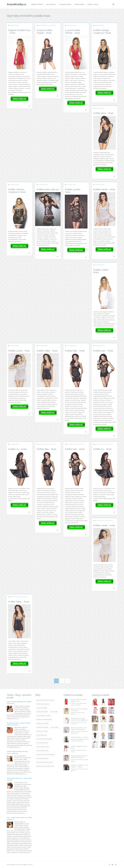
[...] (18, 719)
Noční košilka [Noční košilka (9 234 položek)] (55, 727)
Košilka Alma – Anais (103, 113)
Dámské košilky (37, 4)
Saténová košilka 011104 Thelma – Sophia (79, 766)
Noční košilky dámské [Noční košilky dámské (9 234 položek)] (42, 751)
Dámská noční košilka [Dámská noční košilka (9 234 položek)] (42, 727)
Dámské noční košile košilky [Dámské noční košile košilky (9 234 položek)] (44, 719)
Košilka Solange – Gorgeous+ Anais (102, 31)
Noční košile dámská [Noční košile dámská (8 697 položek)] (42, 743)
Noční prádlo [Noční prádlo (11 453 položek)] (54, 712)
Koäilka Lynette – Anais (73, 191)
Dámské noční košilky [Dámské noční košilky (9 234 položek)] (42, 723)
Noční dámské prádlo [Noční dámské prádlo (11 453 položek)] (42, 758)
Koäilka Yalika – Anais (47, 351)
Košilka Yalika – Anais (19, 602)
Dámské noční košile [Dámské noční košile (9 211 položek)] (42, 731)
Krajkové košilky (72, 25)
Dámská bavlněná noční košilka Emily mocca (79, 757)
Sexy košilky (51, 4)
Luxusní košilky (65, 4)
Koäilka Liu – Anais (17, 449)
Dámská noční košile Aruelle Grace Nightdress (79, 719)
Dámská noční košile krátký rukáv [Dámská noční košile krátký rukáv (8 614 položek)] (45, 754)
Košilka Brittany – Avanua (79, 737)
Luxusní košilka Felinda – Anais (73, 31)
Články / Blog (93, 4)
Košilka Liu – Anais (102, 449)
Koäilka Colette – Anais (102, 271)
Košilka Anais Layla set (48, 189)
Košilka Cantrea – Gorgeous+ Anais (17, 191)
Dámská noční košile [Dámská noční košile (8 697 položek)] (42, 712)
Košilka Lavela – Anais (104, 525)
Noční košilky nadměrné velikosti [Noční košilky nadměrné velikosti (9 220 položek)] (45, 700)
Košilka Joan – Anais (75, 449)
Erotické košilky (43, 25)
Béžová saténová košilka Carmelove (79, 710)
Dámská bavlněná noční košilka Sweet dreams (79, 729)
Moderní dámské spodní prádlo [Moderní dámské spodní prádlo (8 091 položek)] (45, 766)
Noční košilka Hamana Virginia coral (78, 700)
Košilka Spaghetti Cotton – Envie (80, 747)
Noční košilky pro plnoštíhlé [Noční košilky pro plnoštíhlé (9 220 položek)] (44, 739)
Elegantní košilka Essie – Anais (19, 31)
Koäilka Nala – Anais (75, 351)
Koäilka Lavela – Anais (19, 351)
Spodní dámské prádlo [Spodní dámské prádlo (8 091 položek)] (43, 747)
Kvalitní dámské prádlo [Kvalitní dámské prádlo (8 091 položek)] (43, 704)
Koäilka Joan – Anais (103, 351)
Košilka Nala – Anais (46, 449)
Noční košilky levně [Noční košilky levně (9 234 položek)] (42, 735)
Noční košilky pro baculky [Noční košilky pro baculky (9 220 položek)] (43, 716)
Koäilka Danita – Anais (104, 189)
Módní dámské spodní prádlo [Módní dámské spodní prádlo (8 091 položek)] (45, 762)
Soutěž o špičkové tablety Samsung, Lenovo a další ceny (17, 752)
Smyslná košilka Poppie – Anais (44, 31)
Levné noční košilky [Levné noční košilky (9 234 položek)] (42, 708)
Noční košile (79, 4)
